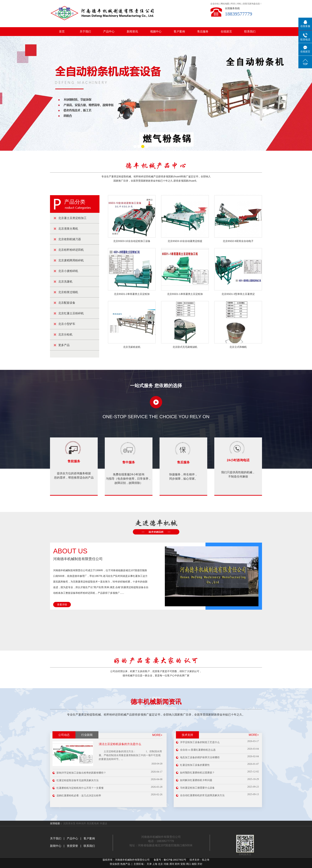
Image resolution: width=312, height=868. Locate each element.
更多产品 (64, 345)
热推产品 (125, 864)
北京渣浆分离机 (68, 229)
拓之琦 (206, 860)
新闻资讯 (132, 31)
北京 (160, 864)
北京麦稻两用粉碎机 (71, 260)
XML (239, 4)
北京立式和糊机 (238, 347)
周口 (189, 864)
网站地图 (225, 4)
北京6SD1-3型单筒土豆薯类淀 (238, 294)
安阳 (183, 864)
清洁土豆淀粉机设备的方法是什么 (120, 744)
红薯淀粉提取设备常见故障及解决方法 (78, 780)
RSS (233, 4)
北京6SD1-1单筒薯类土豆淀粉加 (185, 294)
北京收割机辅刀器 (70, 239)
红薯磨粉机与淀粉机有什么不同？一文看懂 (80, 788)
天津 (149, 864)
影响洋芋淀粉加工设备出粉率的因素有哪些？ (81, 773)
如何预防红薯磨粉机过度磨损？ (197, 773)
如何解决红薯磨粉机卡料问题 (196, 780)
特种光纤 (81, 823)
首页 (62, 31)
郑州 (177, 864)
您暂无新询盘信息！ (252, 4)
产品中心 (109, 31)
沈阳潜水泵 (69, 823)
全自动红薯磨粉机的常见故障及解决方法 (202, 795)
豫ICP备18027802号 (175, 860)
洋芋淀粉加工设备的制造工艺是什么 (200, 742)
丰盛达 (104, 823)
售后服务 (203, 31)
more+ (254, 735)
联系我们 (250, 31)
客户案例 (179, 31)
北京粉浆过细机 (68, 292)
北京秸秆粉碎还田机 (71, 250)
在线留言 (226, 31)
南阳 (194, 864)
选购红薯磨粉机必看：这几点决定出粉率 (79, 796)
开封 (200, 864)
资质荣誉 (72, 846)
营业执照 (115, 864)
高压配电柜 (93, 823)
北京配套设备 (67, 303)
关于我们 (85, 31)
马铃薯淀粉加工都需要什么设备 (197, 788)
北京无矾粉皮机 (132, 347)
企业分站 (215, 4)
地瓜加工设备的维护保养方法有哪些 (200, 757)
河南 (166, 864)
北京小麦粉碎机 (68, 271)
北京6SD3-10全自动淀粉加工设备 (132, 241)
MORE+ (157, 735)
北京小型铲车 (67, 324)
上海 (155, 864)
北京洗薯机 (65, 282)
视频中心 (156, 31)
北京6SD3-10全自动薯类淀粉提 (185, 241)
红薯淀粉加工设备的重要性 (195, 765)
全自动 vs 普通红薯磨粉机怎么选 (198, 750)
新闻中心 (56, 846)
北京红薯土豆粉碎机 (71, 313)
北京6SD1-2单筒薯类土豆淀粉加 (132, 294)
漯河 (172, 864)
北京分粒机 (65, 334)
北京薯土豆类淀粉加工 (72, 218)
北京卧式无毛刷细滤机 (185, 347)
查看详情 (62, 605)
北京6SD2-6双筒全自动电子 (238, 241)
